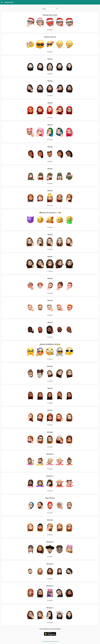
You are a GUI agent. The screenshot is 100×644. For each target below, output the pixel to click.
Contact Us (55, 641)
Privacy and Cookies (47, 641)
